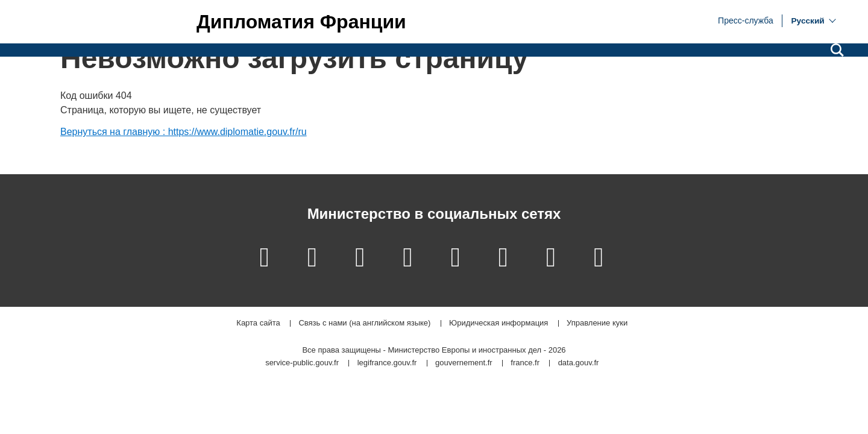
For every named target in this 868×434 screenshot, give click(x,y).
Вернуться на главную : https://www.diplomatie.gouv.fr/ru (184, 132)
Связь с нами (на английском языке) (364, 323)
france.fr (525, 363)
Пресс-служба (746, 20)
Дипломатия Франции (301, 22)
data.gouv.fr (579, 363)
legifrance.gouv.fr (387, 363)
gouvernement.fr (464, 363)
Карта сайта (258, 323)
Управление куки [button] (597, 323)
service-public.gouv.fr (302, 363)
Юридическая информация (498, 323)
